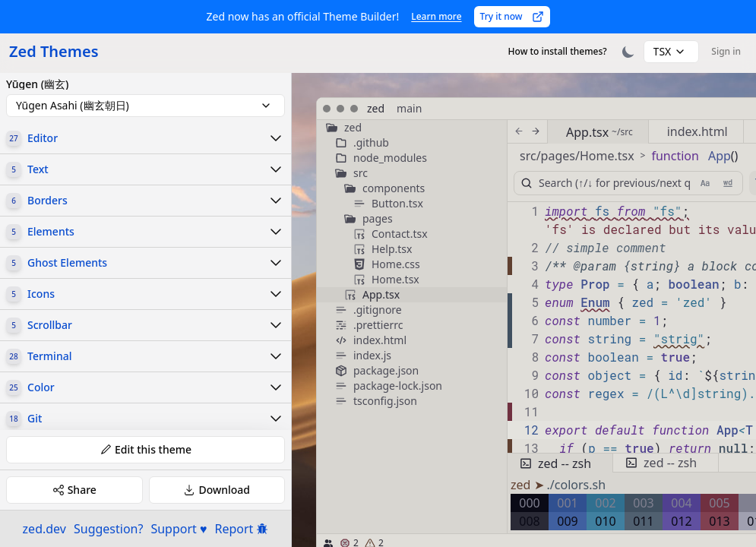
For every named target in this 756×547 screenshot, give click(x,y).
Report (242, 529)
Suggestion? (108, 529)
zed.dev (44, 529)
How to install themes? (558, 51)
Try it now (512, 16)
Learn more (436, 16)
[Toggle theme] (628, 52)
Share (74, 490)
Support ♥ (179, 529)
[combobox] (672, 52)
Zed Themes (54, 51)
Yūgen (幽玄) (37, 84)
